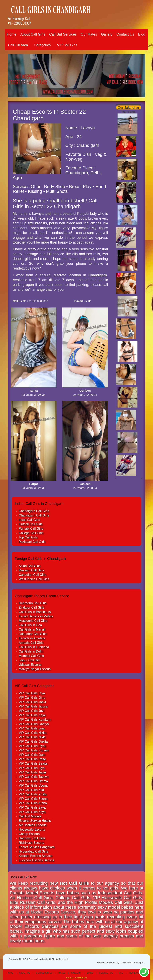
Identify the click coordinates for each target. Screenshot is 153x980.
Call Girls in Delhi (31, 651)
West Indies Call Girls (34, 579)
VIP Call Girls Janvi (32, 702)
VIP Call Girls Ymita (33, 794)
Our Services (44, 973)
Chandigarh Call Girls (34, 511)
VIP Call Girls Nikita (33, 733)
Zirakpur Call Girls (31, 607)
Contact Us (125, 34)
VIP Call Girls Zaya (32, 807)
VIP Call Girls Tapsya (34, 777)
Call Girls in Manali (32, 629)
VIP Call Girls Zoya (32, 812)
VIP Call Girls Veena (33, 785)
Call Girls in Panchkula (35, 612)
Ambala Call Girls (31, 643)
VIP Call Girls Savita (33, 764)
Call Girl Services (63, 34)
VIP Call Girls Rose (32, 759)
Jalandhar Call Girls (33, 634)
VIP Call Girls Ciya (32, 693)
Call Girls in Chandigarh (132, 963)
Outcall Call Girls (31, 524)
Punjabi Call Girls (31, 529)
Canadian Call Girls (32, 575)
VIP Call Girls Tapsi (32, 772)
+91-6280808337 (19, 23)
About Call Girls (33, 34)
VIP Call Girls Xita (31, 790)
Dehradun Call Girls (33, 603)
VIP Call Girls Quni (32, 755)
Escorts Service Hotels (35, 821)
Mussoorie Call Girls (33, 621)
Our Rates (89, 34)
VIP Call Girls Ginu (32, 698)
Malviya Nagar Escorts (35, 669)
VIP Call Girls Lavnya (34, 724)
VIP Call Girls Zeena (33, 799)
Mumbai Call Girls (31, 656)
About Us (25, 973)
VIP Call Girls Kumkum (35, 720)
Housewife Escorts (32, 829)
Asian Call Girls (30, 566)
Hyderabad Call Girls (33, 851)
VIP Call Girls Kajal (32, 715)
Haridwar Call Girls (32, 838)
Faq (121, 973)
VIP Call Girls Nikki (32, 737)
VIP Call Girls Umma (33, 781)
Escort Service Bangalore (37, 847)
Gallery (107, 34)
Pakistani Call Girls (32, 542)
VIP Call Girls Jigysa (33, 706)
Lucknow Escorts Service (37, 860)
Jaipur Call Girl (29, 660)
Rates (62, 973)
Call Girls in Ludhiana (34, 647)
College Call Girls (31, 533)
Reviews (134, 973)
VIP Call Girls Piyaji (32, 746)
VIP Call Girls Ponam (34, 750)
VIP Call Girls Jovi (31, 711)
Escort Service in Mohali (36, 616)
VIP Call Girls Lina (32, 728)
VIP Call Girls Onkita (33, 742)
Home (12, 34)
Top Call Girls (28, 537)
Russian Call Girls (31, 570)
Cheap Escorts (29, 834)
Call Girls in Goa (30, 625)
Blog (142, 34)
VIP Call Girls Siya (32, 768)
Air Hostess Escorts (33, 825)
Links (90, 973)
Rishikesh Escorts (31, 843)
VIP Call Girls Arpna (33, 803)
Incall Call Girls (29, 520)
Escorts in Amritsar (32, 638)
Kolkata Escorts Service (36, 856)
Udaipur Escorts (30, 665)
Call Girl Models (30, 816)
